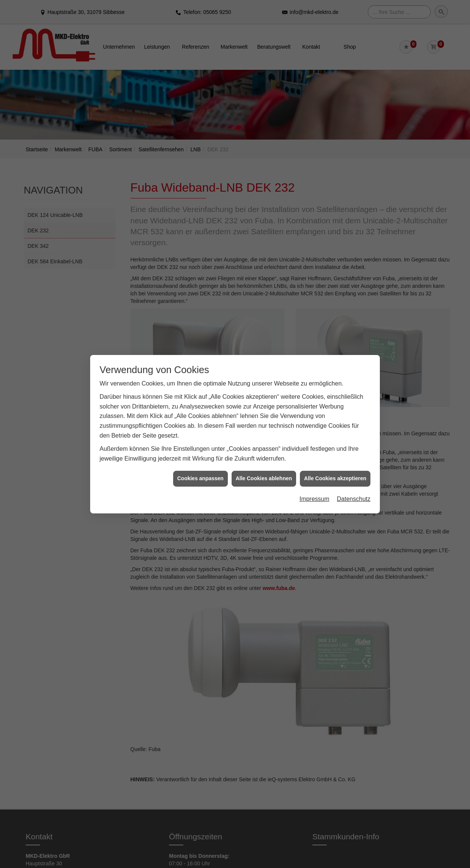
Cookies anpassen (200, 470)
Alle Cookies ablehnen (264, 470)
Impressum (314, 491)
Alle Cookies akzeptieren (335, 470)
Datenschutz (354, 491)
